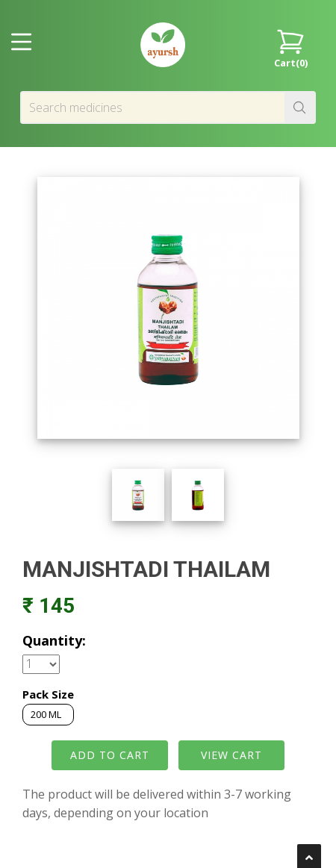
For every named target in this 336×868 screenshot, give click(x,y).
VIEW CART (231, 755)
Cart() (291, 47)
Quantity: (54, 640)
